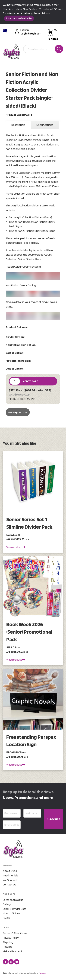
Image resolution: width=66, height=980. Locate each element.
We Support (10, 880)
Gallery (7, 904)
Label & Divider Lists (15, 909)
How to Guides (11, 913)
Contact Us (10, 884)
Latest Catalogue (13, 900)
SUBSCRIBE (54, 819)
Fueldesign (43, 973)
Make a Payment (13, 951)
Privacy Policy (11, 938)
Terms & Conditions (15, 933)
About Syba (10, 871)
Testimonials (11, 875)
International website (19, 18)
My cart (53, 34)
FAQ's (6, 918)
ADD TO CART (31, 381)
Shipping (8, 942)
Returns (8, 947)
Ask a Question (18, 412)
